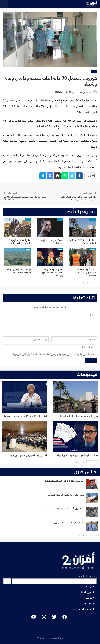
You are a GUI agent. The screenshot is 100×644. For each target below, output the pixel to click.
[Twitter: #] (54, 617)
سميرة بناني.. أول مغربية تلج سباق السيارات (66, 495)
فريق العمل (86, 592)
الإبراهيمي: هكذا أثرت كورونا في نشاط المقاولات (64, 481)
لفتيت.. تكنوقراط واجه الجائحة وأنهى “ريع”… (66, 522)
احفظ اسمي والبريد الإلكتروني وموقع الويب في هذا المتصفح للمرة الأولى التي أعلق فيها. (53, 354)
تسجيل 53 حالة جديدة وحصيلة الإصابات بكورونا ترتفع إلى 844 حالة (25, 198)
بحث (7, 581)
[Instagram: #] (44, 617)
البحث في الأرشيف (88, 576)
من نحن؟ (88, 586)
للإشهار (88, 597)
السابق (93, 282)
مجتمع (94, 71)
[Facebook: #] (65, 617)
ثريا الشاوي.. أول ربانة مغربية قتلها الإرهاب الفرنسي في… (61, 508)
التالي (86, 282)
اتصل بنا (88, 603)
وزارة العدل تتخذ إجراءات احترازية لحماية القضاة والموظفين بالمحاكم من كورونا (78, 198)
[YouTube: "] (34, 617)
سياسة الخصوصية (83, 609)
